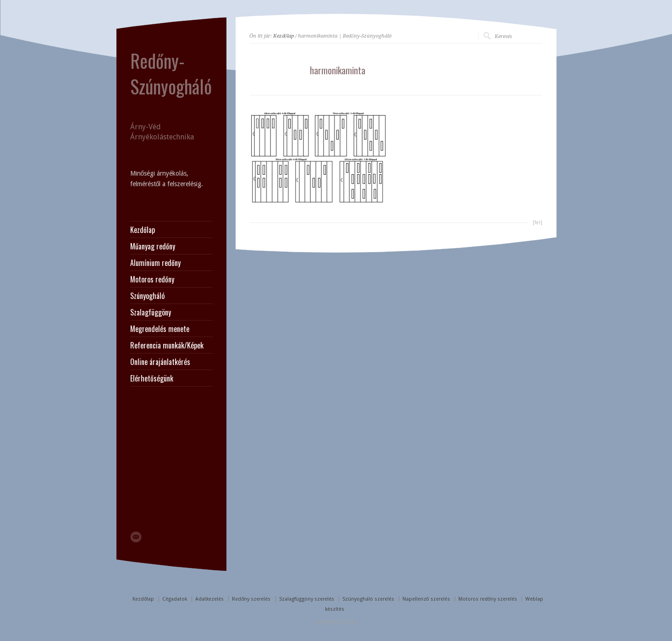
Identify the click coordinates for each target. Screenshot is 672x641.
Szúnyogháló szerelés (368, 599)
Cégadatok (175, 599)
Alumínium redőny (155, 263)
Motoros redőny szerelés (488, 599)
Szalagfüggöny (151, 312)
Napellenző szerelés (426, 599)
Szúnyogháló (147, 296)
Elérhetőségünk (152, 378)
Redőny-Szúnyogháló (171, 73)
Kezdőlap (284, 36)
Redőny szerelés (251, 599)
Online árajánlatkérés (160, 362)
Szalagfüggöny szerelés (307, 599)
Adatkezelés (209, 599)
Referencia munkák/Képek (167, 345)
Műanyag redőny (153, 246)
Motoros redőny (152, 279)
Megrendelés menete (160, 329)
